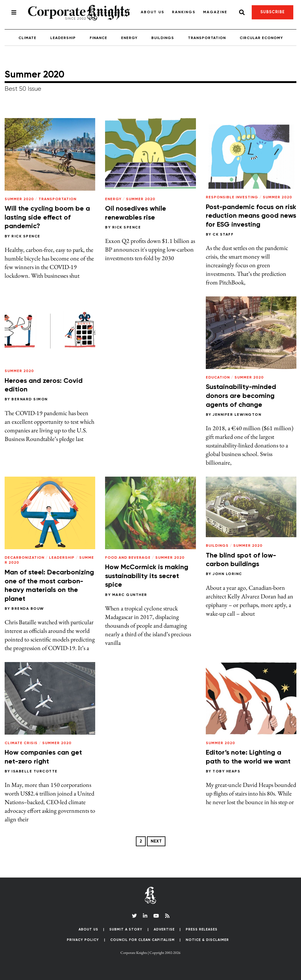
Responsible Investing (232, 197)
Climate (27, 38)
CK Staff (223, 235)
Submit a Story (126, 929)
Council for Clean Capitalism (142, 940)
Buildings (163, 38)
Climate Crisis (21, 743)
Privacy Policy (83, 940)
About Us (153, 12)
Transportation (207, 38)
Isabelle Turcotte (35, 772)
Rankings (184, 12)
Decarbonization (24, 558)
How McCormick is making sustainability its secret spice (147, 576)
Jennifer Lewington (237, 415)
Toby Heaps (226, 772)
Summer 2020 (19, 199)
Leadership (63, 38)
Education (218, 378)
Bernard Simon (30, 399)
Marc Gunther (130, 595)
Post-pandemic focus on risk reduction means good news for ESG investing (251, 216)
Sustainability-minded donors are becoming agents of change (241, 396)
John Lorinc (227, 574)
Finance (98, 38)
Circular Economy (261, 38)
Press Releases (202, 929)
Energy (129, 38)
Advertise (164, 929)
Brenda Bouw (28, 609)
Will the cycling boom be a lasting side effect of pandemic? (47, 218)
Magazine (215, 12)
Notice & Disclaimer (207, 940)
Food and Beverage (128, 558)
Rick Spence (26, 236)
